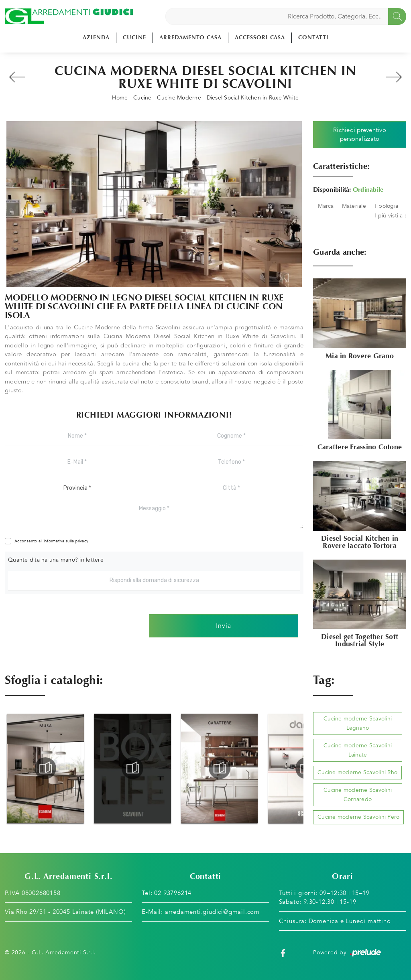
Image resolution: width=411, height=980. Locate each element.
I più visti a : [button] (390, 216)
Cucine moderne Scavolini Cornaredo (358, 794)
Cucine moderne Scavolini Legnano (358, 723)
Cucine (134, 38)
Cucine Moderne (179, 98)
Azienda (96, 38)
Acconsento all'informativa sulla (51, 541)
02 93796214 (173, 893)
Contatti (313, 38)
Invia (224, 626)
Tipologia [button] (386, 206)
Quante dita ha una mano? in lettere (56, 560)
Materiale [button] (354, 206)
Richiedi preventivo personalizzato (360, 135)
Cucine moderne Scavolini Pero (358, 817)
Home (120, 98)
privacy (82, 541)
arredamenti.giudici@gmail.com (212, 912)
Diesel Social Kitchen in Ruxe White (253, 98)
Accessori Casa (260, 38)
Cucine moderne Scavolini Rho (357, 772)
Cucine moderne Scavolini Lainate (358, 750)
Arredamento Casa (190, 38)
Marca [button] (326, 206)
